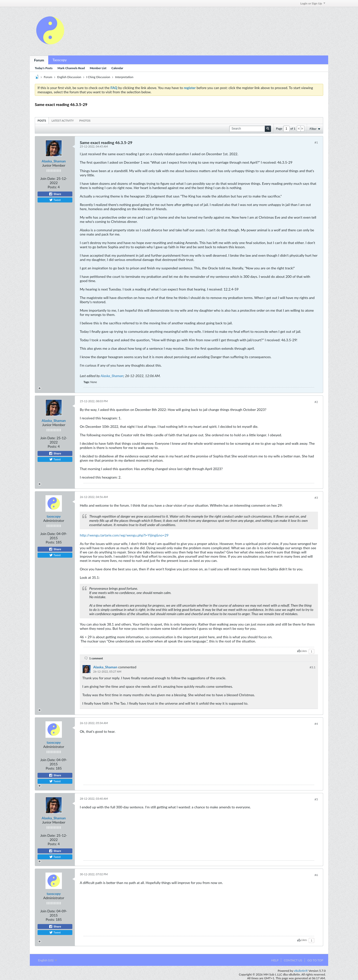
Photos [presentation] (85, 121)
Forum (39, 60)
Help (275, 960)
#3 (316, 498)
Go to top (315, 960)
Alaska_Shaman (54, 161)
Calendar (117, 68)
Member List (98, 68)
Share (55, 194)
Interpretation (124, 77)
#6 (316, 875)
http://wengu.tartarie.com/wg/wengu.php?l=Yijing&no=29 (124, 535)
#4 (316, 724)
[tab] (42, 121)
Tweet (55, 200)
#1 (316, 142)
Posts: (52, 187)
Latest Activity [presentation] (63, 121)
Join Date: (48, 178)
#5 (316, 799)
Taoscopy (60, 60)
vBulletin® (301, 971)
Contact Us (293, 960)
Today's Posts (44, 68)
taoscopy (54, 516)
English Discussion (69, 77)
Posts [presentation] (42, 121)
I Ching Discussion (98, 77)
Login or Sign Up (313, 3)
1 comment (96, 658)
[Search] (250, 129)
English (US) (47, 960)
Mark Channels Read (71, 68)
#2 (316, 402)
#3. (313, 667)
